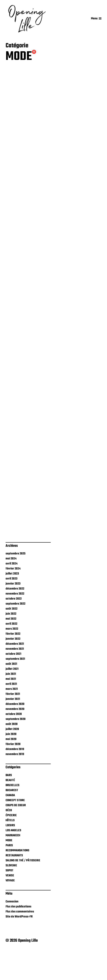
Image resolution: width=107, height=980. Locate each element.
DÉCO (9, 841)
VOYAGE (10, 911)
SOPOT (9, 901)
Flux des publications (18, 937)
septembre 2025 (16, 584)
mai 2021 (11, 710)
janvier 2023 (13, 614)
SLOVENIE (11, 896)
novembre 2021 (15, 680)
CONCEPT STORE (15, 831)
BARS (9, 806)
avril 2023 (11, 609)
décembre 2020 (15, 735)
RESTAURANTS (14, 886)
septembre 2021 (15, 690)
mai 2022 (11, 649)
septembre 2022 (15, 634)
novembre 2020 (15, 740)
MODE (9, 871)
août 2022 (11, 639)
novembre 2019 (15, 785)
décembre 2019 (15, 780)
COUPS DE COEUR (16, 836)
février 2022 (13, 664)
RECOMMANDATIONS (17, 881)
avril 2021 (11, 715)
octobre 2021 (13, 685)
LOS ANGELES (13, 861)
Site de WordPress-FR (19, 947)
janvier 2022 (13, 669)
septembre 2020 (16, 750)
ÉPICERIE (11, 846)
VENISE (10, 906)
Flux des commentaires (20, 942)
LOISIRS (10, 856)
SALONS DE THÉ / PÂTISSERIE (23, 891)
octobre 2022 (14, 629)
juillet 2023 (12, 604)
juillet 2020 (12, 760)
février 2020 (13, 775)
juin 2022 (11, 644)
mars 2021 (12, 720)
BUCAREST (12, 821)
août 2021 (11, 695)
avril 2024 (12, 594)
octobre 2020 (14, 745)
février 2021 (13, 725)
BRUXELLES (12, 816)
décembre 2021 (15, 675)
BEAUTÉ (10, 811)
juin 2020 (11, 765)
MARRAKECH (13, 866)
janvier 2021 (13, 730)
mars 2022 (12, 659)
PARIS (9, 876)
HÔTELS (10, 851)
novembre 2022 (15, 624)
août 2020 (12, 755)
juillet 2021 (12, 700)
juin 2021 (11, 705)
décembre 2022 (15, 619)
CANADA (10, 826)
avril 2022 (11, 654)
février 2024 (13, 599)
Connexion (12, 932)
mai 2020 (11, 770)
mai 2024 (11, 589)
